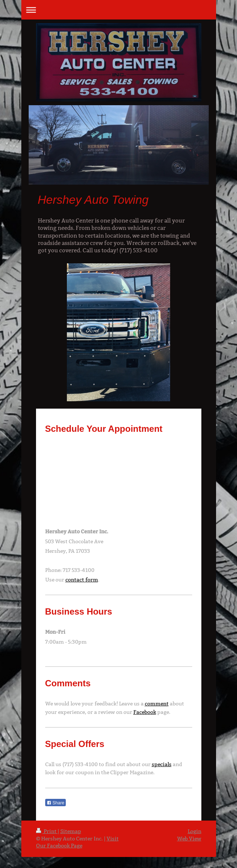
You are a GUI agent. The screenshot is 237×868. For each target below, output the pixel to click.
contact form (82, 580)
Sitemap (71, 831)
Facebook (145, 712)
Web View (189, 839)
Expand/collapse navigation (119, 10)
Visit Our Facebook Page (77, 842)
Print (47, 831)
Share (55, 803)
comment (157, 704)
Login (195, 831)
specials (162, 764)
